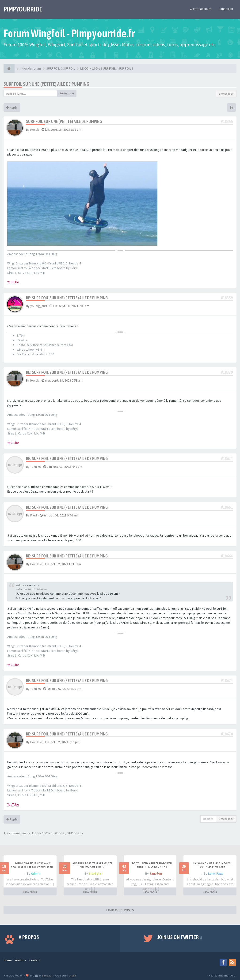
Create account (201, 9)
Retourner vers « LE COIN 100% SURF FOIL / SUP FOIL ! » (43, 833)
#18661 (227, 507)
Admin (36, 873)
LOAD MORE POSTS (120, 910)
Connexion (226, 9)
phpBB (72, 975)
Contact (35, 960)
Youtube (21, 960)
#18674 (227, 681)
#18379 (227, 372)
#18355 (227, 121)
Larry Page (216, 873)
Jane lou (156, 873)
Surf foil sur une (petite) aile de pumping (46, 84)
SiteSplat (96, 873)
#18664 (227, 556)
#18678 (227, 734)
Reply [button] (12, 108)
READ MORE (30, 892)
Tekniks (36, 467)
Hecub (35, 130)
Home (8, 960)
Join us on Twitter (180, 937)
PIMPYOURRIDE (23, 9)
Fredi (34, 515)
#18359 (227, 298)
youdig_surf (39, 306)
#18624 (227, 458)
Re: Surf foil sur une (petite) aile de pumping (67, 298)
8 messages (226, 94)
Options (208, 819)
